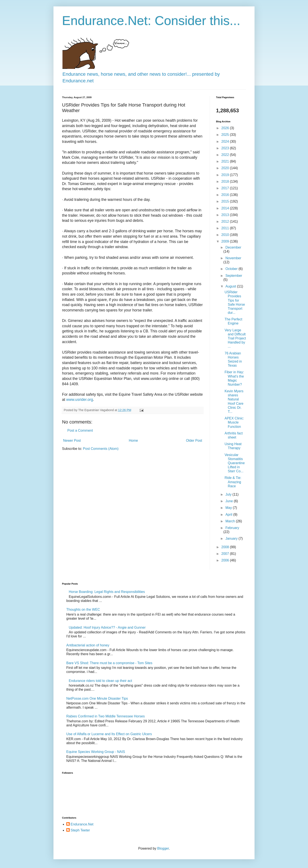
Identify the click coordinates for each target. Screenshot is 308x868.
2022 (226, 155)
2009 (226, 241)
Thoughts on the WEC (83, 610)
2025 (226, 135)
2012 (226, 221)
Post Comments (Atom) (101, 449)
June (230, 501)
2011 (226, 228)
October (232, 269)
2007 (226, 554)
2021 (226, 161)
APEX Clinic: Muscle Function (234, 422)
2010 (226, 235)
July (229, 494)
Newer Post (72, 441)
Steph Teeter (80, 830)
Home (133, 441)
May (229, 508)
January (232, 538)
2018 (226, 181)
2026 (226, 128)
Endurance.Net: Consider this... (151, 21)
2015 (226, 201)
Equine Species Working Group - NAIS (96, 752)
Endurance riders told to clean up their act (100, 681)
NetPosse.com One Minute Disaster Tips (97, 698)
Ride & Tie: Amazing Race (233, 482)
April (229, 515)
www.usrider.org (80, 400)
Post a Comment (80, 430)
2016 (226, 195)
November (233, 258)
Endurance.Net (82, 824)
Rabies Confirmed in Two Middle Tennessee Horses (106, 716)
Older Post (194, 441)
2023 (226, 148)
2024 (226, 141)
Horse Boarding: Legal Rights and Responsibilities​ (107, 592)
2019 (226, 175)
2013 (226, 215)
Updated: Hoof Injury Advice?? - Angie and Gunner (107, 627)
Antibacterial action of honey (88, 645)
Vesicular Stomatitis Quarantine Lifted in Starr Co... (235, 463)
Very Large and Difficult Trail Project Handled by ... (235, 338)
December (233, 247)
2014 (226, 208)
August (231, 286)
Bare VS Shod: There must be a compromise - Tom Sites (109, 663)
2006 (226, 560)
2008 (226, 547)
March (231, 521)
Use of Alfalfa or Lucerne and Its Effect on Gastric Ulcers (109, 734)
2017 (226, 188)
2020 (226, 168)
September (234, 276)
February (232, 528)
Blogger (163, 848)
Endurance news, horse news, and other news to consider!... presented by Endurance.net (141, 74)
